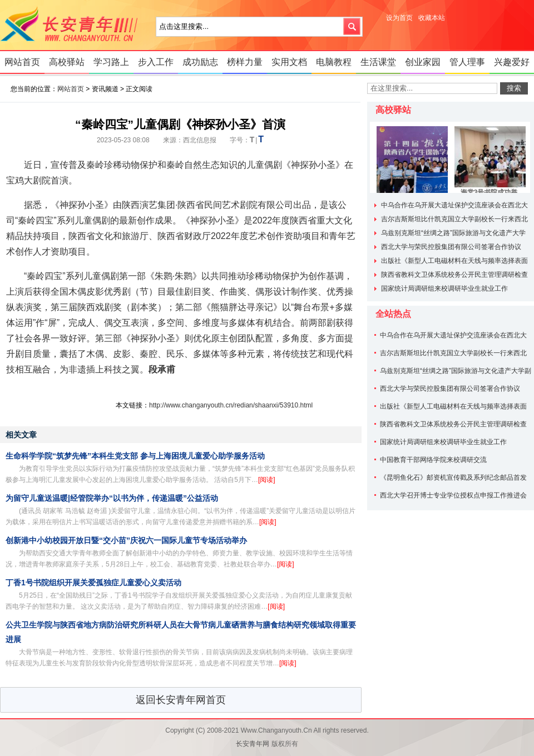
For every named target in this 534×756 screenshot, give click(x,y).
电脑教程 (334, 62)
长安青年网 (72, 25)
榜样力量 (245, 62)
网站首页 (22, 62)
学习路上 (111, 62)
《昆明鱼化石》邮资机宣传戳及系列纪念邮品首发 (453, 478)
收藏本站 (432, 18)
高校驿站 (67, 62)
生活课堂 (378, 62)
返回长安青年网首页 (181, 700)
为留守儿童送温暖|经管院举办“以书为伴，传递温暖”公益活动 (112, 498)
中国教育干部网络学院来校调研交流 (433, 460)
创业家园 (423, 62)
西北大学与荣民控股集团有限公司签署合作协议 (451, 247)
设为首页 (399, 18)
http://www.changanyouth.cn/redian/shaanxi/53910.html (231, 405)
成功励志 (200, 62)
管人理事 (467, 62)
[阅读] (267, 480)
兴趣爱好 (512, 62)
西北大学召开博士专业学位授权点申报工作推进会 (453, 495)
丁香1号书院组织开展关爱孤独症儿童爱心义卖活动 (93, 583)
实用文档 (289, 62)
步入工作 (156, 62)
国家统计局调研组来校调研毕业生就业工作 (444, 289)
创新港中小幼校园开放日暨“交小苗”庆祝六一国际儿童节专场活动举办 (126, 540)
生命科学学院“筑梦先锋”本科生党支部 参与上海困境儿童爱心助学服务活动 (135, 456)
